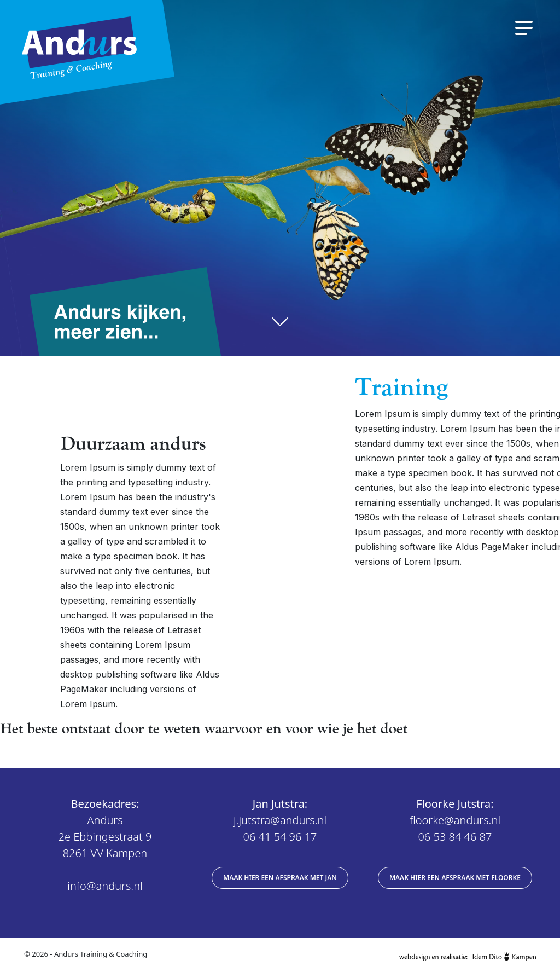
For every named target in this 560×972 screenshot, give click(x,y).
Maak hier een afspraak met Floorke (455, 878)
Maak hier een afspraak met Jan (280, 878)
